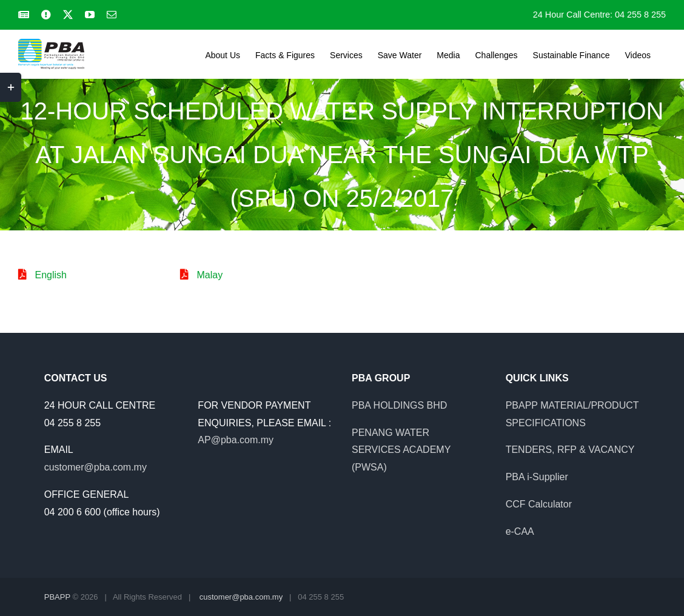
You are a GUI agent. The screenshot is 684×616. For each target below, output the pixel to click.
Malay (210, 275)
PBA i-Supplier (537, 477)
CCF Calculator (539, 504)
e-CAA (520, 531)
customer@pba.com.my (96, 467)
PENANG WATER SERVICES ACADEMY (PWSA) (401, 450)
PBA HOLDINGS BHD (399, 405)
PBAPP (57, 597)
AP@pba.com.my (236, 440)
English (50, 275)
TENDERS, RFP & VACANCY (570, 450)
